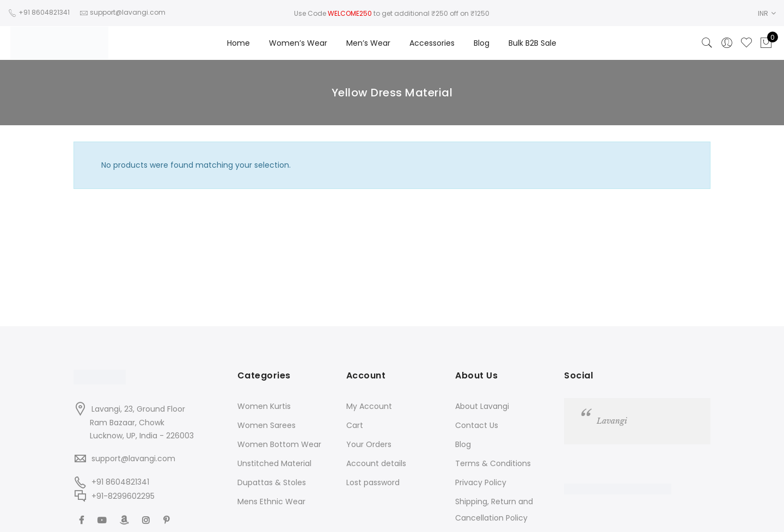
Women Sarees (267, 425)
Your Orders (369, 444)
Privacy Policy (481, 482)
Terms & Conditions (493, 463)
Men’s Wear (368, 43)
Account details (376, 463)
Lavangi (612, 421)
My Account (369, 406)
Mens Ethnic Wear (271, 502)
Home (238, 43)
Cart (355, 425)
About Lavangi (482, 406)
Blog (482, 43)
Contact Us (477, 425)
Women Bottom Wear (279, 444)
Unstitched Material (274, 463)
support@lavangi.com (133, 458)
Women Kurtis (264, 406)
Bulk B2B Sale (532, 43)
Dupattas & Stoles (272, 482)
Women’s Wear (298, 43)
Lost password (373, 482)
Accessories (432, 43)
